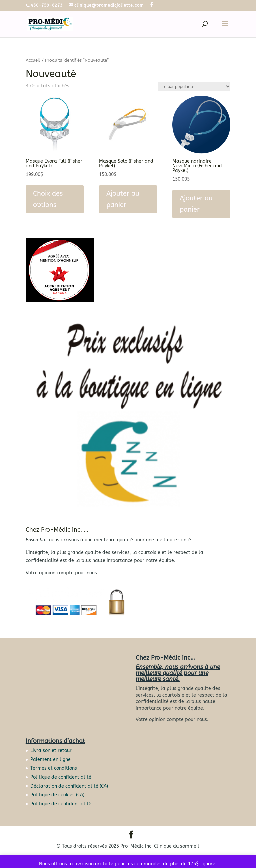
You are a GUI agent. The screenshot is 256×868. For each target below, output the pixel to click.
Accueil (33, 60)
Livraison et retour (51, 750)
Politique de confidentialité (61, 777)
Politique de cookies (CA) (57, 795)
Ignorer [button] (209, 864)
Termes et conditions (54, 768)
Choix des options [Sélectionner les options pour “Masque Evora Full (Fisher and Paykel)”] (48, 199)
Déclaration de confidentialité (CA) (69, 786)
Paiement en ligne (50, 759)
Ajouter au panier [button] (123, 199)
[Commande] (194, 86)
